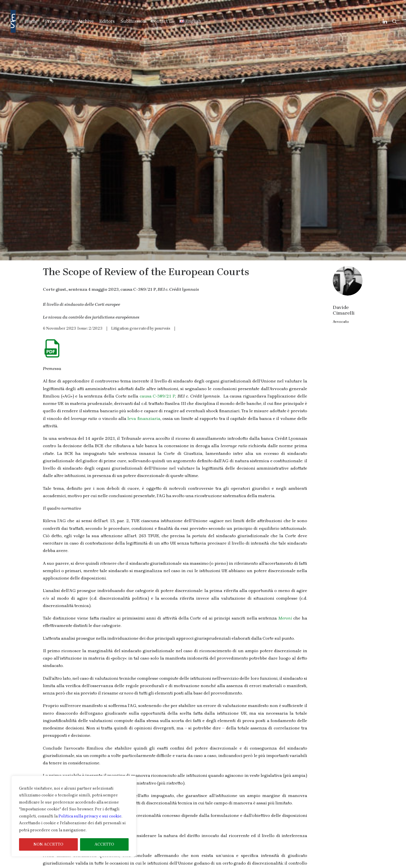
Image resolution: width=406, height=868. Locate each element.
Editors (107, 21)
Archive (86, 21)
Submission (133, 21)
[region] (74, 816)
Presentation (59, 21)
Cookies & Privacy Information (325, 864)
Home (32, 21)
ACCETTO (104, 844)
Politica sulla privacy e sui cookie (90, 816)
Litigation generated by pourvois (141, 129)
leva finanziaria (144, 219)
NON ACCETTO (48, 844)
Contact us (162, 21)
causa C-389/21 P (157, 197)
